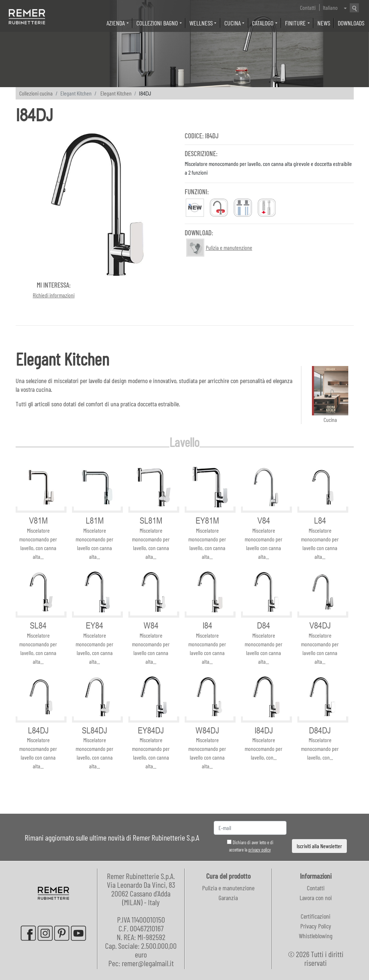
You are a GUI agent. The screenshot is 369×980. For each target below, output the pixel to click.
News (324, 23)
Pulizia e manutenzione (228, 888)
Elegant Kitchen (116, 93)
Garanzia (228, 898)
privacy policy (260, 850)
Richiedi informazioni (54, 295)
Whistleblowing (316, 936)
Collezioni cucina (36, 93)
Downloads (351, 23)
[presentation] (320, 828)
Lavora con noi (316, 898)
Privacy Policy (316, 926)
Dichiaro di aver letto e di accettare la (250, 846)
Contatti (308, 7)
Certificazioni (316, 916)
